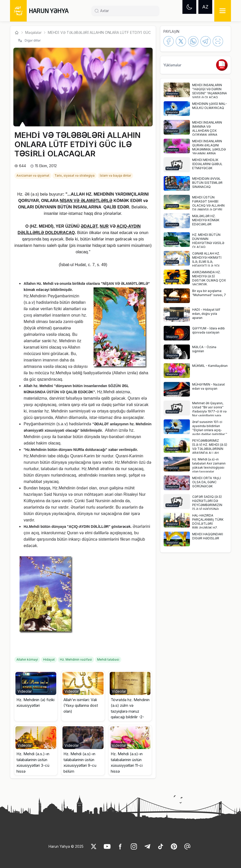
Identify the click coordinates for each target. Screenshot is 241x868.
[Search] (127, 11)
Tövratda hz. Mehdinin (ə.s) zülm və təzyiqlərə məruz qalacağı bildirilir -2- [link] (130, 708)
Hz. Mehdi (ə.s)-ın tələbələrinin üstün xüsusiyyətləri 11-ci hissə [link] (127, 763)
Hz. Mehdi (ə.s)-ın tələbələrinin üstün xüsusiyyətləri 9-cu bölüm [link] (80, 763)
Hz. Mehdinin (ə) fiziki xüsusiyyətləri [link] (35, 703)
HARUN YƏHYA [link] (49, 11)
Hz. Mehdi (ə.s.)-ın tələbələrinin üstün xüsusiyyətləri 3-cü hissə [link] (33, 763)
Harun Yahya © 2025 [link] (66, 846)
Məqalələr (33, 32)
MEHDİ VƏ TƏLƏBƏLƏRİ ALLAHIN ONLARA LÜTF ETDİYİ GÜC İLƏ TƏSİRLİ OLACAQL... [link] (120, 32)
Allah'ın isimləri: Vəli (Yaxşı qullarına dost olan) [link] (81, 705)
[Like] (94, 846)
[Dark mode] (189, 7)
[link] (33, 175)
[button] (36, 696)
